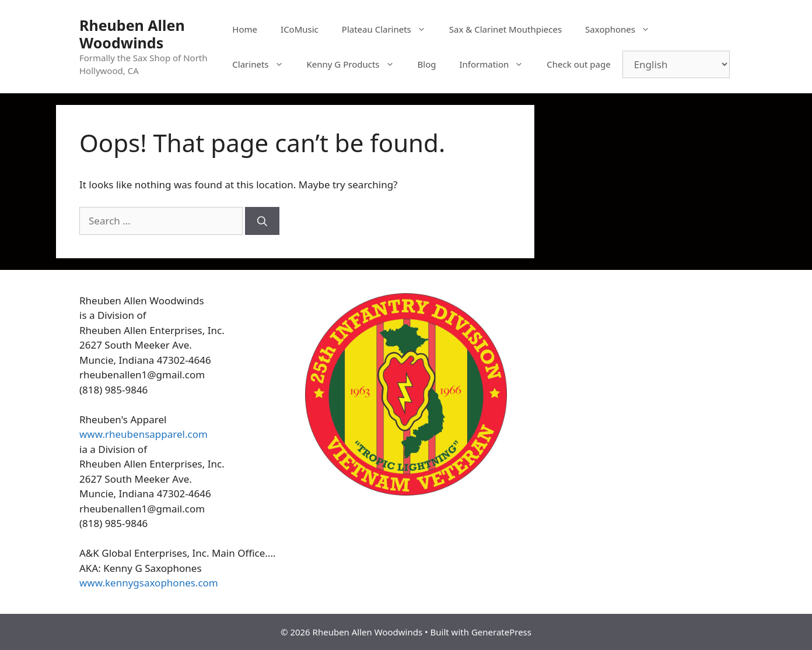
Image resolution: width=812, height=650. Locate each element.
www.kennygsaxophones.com (149, 583)
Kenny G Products (356, 64)
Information (497, 64)
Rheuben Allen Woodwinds (132, 34)
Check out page (578, 64)
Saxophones (623, 29)
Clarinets (263, 64)
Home (245, 29)
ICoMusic (300, 29)
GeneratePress (501, 632)
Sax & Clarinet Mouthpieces (505, 29)
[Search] (262, 221)
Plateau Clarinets (390, 29)
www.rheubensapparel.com (143, 434)
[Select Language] (676, 64)
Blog (427, 64)
